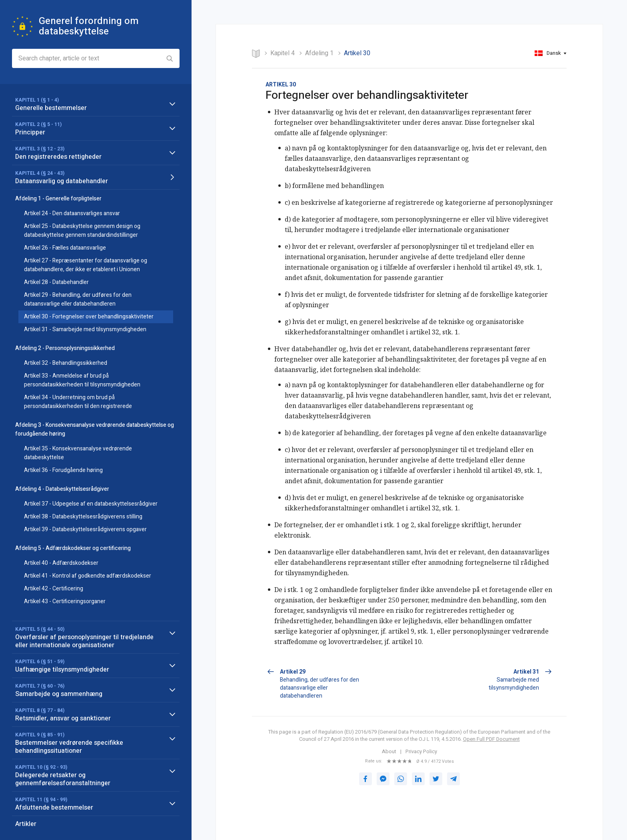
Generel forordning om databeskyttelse (89, 26)
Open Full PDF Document (491, 739)
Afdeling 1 (319, 53)
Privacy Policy (421, 752)
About (389, 752)
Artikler (26, 824)
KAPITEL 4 (283, 53)
